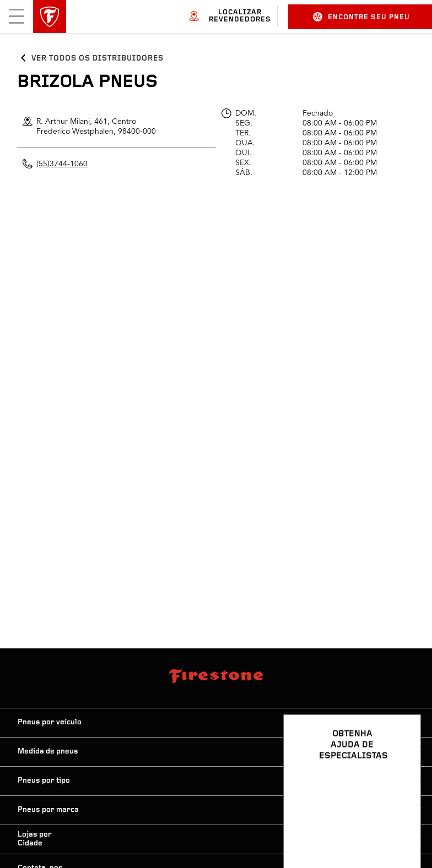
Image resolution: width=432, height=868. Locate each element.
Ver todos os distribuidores (97, 59)
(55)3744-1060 (62, 164)
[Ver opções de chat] (400, 828)
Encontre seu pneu (361, 17)
